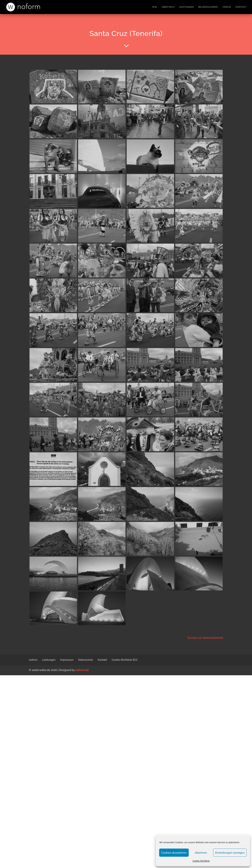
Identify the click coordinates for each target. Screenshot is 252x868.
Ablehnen (201, 853)
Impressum (67, 660)
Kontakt (241, 7)
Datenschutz (86, 660)
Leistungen (186, 7)
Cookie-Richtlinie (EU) (125, 660)
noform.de (82, 670)
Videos (227, 7)
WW (154, 7)
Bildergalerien (208, 7)
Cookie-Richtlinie (201, 861)
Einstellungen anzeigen (230, 853)
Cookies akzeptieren (174, 853)
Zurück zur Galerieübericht (205, 638)
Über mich (168, 7)
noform (33, 660)
